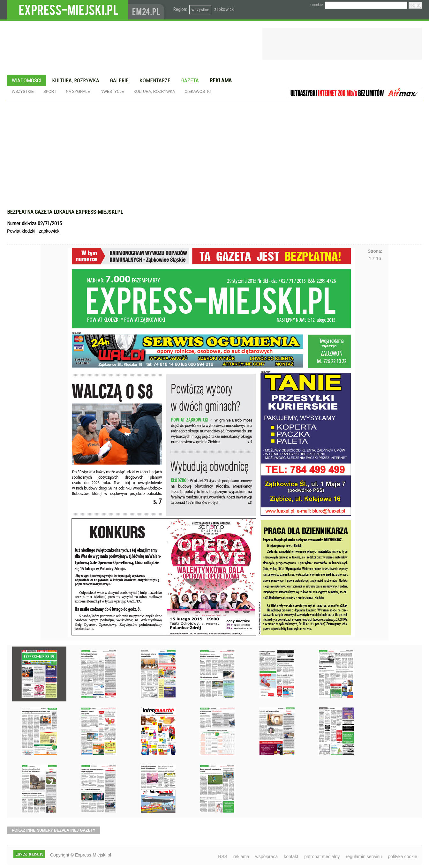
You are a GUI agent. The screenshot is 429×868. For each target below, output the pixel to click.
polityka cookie (403, 857)
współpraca (267, 857)
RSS (223, 857)
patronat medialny (322, 857)
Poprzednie (54, 428)
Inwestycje (112, 92)
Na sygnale (78, 92)
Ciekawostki (198, 92)
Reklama (221, 80)
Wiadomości (26, 80)
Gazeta (190, 80)
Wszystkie (23, 92)
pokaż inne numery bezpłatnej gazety (54, 830)
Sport (50, 92)
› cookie (316, 5)
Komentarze (155, 80)
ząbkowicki (224, 9)
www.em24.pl (147, 10)
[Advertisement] (214, 148)
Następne (375, 428)
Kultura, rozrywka (76, 80)
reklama (241, 857)
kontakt (291, 857)
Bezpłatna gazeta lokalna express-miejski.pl (65, 212)
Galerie (119, 80)
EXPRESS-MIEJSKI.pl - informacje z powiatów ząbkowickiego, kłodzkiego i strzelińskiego (68, 10)
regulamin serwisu (364, 857)
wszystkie (200, 10)
